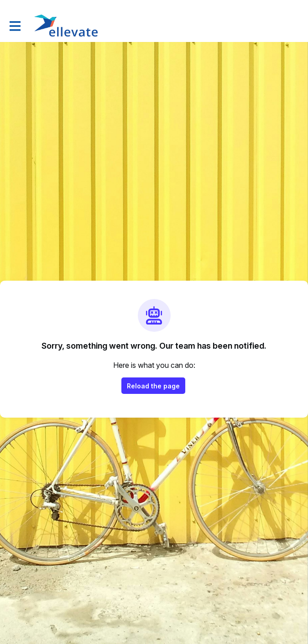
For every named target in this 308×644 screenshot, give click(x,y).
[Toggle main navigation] (15, 26)
